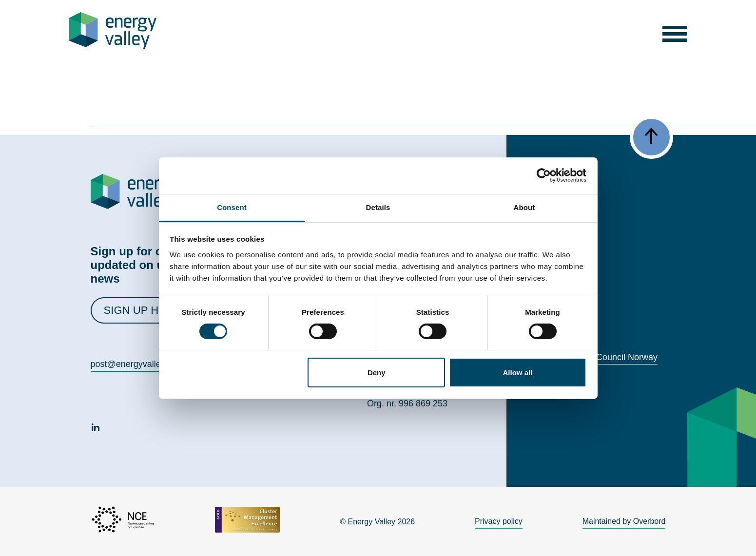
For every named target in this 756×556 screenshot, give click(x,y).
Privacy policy (499, 521)
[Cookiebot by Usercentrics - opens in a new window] (544, 175)
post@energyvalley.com (137, 364)
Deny (377, 373)
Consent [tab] (232, 207)
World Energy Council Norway (599, 357)
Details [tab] (378, 207)
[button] (674, 30)
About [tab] (524, 207)
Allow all (518, 373)
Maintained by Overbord (624, 521)
